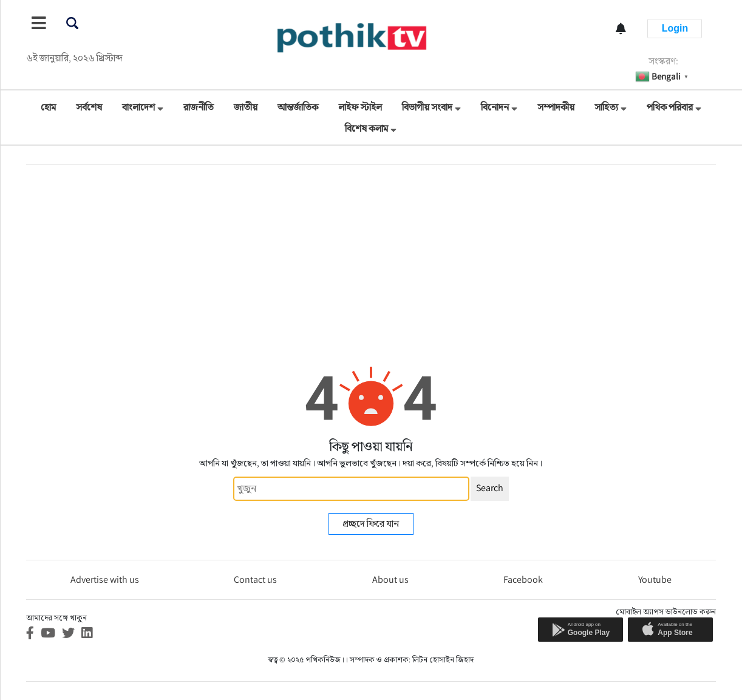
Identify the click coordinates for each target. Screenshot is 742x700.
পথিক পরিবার (670, 107)
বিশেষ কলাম (366, 128)
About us (390, 579)
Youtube (655, 579)
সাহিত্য (606, 107)
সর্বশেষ (89, 107)
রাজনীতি (199, 107)
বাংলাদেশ (138, 107)
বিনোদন (495, 107)
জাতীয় (246, 107)
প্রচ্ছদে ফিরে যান (371, 524)
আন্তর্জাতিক (298, 107)
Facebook (523, 579)
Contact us (255, 579)
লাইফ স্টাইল (360, 107)
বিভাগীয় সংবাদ (427, 107)
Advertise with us (105, 579)
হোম (48, 107)
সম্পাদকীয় (556, 107)
